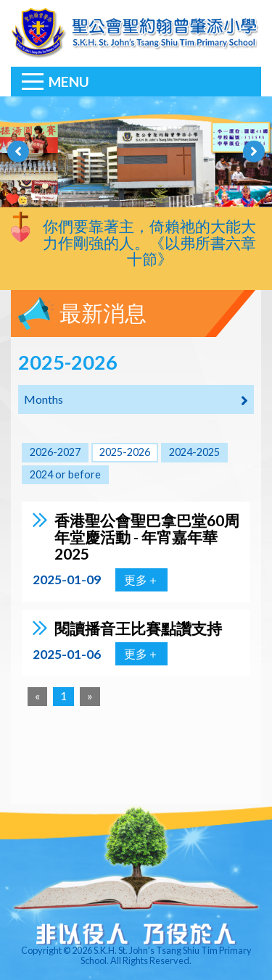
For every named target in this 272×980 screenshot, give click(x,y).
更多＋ (141, 580)
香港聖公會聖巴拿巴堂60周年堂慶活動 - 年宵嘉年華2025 (147, 537)
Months (136, 400)
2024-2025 (194, 452)
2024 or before (65, 474)
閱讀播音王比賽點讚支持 (138, 628)
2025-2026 (125, 452)
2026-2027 (55, 452)
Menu (69, 82)
